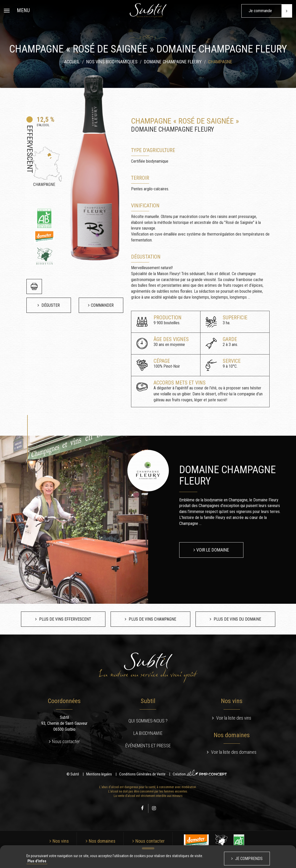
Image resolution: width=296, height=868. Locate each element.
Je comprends (248, 859)
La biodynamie (148, 733)
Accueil (72, 63)
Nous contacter (66, 741)
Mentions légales (99, 774)
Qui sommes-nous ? (148, 721)
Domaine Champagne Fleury (173, 63)
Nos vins (61, 841)
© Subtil (73, 774)
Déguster (50, 305)
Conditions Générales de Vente (142, 774)
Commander (102, 305)
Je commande (270, 11)
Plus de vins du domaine (237, 619)
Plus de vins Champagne (152, 619)
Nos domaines (102, 841)
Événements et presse (148, 746)
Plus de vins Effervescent (65, 619)
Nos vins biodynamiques (112, 63)
